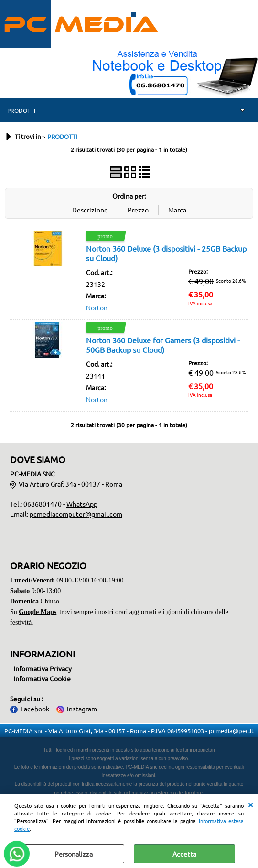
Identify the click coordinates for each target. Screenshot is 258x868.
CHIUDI (250, 804)
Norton (97, 307)
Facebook (35, 709)
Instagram (82, 709)
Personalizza (74, 854)
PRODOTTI (21, 110)
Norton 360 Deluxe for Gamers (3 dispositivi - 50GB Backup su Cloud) (163, 345)
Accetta (184, 854)
